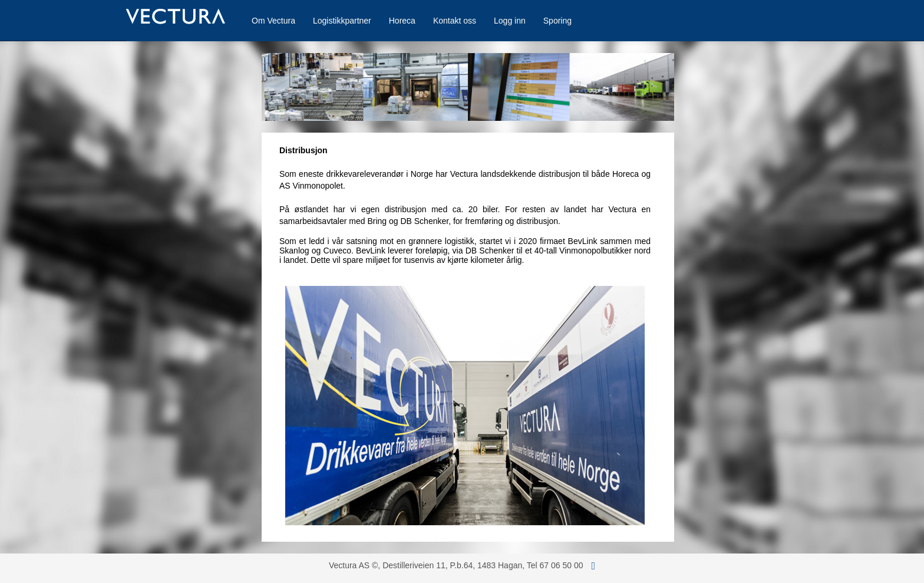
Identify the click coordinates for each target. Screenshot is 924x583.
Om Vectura (273, 21)
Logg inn (510, 21)
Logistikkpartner (342, 21)
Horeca (402, 21)
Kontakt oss (455, 21)
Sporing (557, 21)
